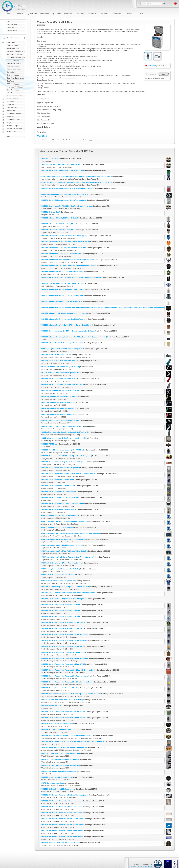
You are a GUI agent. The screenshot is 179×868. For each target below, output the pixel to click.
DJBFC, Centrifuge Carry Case (52, 783)
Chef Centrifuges (13, 90)
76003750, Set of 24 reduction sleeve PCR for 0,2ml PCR (62, 384)
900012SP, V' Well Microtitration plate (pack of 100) (60, 765)
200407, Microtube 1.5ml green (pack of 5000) (58, 408)
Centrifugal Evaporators (15, 78)
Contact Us (92, 14)
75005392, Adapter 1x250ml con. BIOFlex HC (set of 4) (61, 301)
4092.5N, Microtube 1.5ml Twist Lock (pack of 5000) (60, 420)
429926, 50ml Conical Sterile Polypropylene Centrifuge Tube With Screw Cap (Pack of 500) (75, 176)
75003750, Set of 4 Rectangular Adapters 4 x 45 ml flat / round (64, 634)
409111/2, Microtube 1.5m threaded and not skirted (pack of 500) (65, 432)
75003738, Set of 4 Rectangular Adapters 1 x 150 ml (60, 611)
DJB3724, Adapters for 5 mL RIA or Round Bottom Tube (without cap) (67, 557)
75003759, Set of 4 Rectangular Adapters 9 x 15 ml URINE (63, 664)
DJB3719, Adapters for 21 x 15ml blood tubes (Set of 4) (62, 545)
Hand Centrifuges (13, 45)
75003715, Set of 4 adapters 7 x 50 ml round (57, 480)
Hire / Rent (11, 28)
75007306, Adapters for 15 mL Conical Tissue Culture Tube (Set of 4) (67, 325)
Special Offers (12, 31)
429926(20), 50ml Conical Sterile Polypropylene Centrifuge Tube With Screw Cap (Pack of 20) (76, 182)
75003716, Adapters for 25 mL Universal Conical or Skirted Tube (65, 242)
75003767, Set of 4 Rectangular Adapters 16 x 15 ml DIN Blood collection (69, 670)
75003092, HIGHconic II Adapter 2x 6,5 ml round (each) (62, 801)
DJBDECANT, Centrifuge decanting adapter (57, 581)
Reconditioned (12, 25)
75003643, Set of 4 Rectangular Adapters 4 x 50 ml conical (63, 712)
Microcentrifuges (13, 48)
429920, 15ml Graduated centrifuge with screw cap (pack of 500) (65, 194)
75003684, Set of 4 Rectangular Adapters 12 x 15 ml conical (63, 652)
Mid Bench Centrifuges (15, 54)
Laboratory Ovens (13, 120)
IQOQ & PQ (56, 14)
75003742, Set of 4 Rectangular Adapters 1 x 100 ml (60, 616)
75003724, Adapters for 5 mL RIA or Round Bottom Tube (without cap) (67, 260)
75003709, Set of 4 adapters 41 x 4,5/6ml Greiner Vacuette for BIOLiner (68, 331)
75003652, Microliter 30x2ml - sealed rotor (57, 777)
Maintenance (44, 14)
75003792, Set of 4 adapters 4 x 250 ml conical (58, 509)
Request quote (151, 74)
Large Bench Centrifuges (16, 57)
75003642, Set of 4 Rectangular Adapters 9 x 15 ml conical (63, 718)
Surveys (129, 14)
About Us (20, 14)
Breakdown (68, 14)
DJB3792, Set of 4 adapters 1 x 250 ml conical (58, 575)
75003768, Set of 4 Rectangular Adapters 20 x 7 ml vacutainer (64, 676)
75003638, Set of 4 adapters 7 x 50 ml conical (58, 486)
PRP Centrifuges (13, 84)
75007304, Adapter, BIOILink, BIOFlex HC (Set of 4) (60, 218)
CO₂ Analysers (12, 123)
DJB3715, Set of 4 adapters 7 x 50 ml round (57, 527)
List (4, 38)
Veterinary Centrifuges (15, 87)
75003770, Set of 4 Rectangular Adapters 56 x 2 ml (60, 688)
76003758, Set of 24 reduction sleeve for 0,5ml (58, 361)
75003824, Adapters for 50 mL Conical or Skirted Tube (61, 271)
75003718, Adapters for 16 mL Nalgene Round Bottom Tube (63, 248)
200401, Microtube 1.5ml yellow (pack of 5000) (58, 396)
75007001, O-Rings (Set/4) (50, 212)
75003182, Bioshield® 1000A (51, 706)
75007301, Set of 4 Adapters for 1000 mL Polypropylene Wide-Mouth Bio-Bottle (71, 277)
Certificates (117, 14)
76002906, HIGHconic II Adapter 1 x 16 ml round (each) (62, 831)
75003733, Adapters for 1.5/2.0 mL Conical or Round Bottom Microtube (68, 266)
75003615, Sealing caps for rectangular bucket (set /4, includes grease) (68, 593)
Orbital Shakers (12, 99)
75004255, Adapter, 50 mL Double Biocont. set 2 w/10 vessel (64, 313)
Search (9, 137)
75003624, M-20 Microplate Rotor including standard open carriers (66, 735)
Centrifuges (11, 42)
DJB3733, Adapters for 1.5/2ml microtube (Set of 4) (60, 569)
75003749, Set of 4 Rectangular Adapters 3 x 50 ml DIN (62, 628)
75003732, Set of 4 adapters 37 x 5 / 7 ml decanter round (62, 503)
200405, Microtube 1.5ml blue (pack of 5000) (57, 402)
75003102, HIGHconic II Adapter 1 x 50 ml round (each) (62, 837)
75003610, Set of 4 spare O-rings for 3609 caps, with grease (63, 462)
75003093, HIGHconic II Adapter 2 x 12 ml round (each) (62, 807)
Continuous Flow (13, 66)
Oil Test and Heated (14, 63)
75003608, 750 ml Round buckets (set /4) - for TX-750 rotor (63, 450)
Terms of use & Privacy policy (142, 867)
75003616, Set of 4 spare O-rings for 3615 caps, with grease (63, 599)
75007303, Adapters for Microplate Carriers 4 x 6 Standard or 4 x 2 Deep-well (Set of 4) (74, 337)
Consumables (12, 108)
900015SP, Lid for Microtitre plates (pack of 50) (58, 771)
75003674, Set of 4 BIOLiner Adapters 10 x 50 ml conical (62, 170)
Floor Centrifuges (13, 60)
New (8, 22)
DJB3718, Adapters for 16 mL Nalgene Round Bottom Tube (63, 539)
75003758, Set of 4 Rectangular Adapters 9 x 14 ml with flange (64, 658)
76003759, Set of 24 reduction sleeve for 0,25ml (59, 379)
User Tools (80, 14)
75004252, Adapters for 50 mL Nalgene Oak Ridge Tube (62, 319)
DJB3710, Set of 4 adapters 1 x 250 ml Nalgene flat (60, 515)
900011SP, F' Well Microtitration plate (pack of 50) (60, 759)
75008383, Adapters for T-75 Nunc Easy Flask (58, 224)
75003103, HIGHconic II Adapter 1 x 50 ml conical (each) (62, 825)
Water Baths (11, 111)
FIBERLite (10, 105)
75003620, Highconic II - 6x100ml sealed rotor (58, 789)
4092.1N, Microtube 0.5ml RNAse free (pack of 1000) (61, 373)
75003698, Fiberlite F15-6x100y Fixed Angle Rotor (60, 843)
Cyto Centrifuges (13, 75)
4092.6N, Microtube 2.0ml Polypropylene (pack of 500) (61, 426)
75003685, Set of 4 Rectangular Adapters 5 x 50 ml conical (63, 622)
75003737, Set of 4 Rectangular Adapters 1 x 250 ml (60, 605)
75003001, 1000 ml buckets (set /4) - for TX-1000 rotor (61, 164)
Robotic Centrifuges (14, 69)
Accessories (11, 102)
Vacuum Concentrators (15, 96)
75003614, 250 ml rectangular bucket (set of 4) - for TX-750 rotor (65, 587)
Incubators (11, 117)
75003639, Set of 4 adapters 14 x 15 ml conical (58, 492)
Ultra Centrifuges (13, 93)
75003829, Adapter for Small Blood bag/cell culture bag (62, 343)
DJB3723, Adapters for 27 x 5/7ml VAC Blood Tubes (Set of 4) (64, 551)
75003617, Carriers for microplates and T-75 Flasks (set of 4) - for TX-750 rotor (71, 694)
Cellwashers (11, 72)
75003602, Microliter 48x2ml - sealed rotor (57, 724)
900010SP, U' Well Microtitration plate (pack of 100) (60, 753)
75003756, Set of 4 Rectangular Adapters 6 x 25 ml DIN (62, 646)
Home (8, 14)
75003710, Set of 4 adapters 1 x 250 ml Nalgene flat (60, 468)
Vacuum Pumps (12, 126)
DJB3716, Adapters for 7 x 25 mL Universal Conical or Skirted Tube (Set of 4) (70, 533)
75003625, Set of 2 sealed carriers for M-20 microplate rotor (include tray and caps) (72, 741)
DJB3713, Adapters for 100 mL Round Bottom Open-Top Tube (64, 521)
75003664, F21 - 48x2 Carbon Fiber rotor (56, 730)
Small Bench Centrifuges (16, 51)
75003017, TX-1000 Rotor (50, 158)
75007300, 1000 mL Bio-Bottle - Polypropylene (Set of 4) (62, 283)
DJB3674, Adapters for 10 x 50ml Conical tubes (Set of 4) (62, 349)
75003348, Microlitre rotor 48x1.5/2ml (55, 355)
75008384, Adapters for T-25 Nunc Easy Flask (58, 230)
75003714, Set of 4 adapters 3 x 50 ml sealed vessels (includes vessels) (68, 474)
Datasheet (151, 66)
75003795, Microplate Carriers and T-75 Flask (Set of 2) (62, 700)
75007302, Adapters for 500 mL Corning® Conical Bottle (62, 295)
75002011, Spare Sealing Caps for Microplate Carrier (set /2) (64, 747)
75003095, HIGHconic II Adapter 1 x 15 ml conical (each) (62, 819)
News (141, 14)
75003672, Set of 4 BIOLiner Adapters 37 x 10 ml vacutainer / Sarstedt (67, 188)
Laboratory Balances (14, 114)
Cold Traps (11, 81)
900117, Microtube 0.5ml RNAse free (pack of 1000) (60, 367)
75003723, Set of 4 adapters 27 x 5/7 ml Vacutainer (60, 498)
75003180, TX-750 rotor (49, 444)
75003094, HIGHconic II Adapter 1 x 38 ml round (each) (62, 813)
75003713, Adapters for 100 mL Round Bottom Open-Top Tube (64, 236)
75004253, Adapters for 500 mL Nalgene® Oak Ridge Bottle (63, 289)
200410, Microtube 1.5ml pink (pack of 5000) (57, 414)
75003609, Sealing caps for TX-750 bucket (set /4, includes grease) (66, 456)
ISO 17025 (105, 14)
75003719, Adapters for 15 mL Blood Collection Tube (61, 254)
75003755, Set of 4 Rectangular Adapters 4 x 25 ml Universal (64, 640)
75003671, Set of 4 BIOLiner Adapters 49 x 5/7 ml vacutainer (64, 200)
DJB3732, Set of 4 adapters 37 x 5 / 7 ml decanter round (62, 563)
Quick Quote (32, 14)
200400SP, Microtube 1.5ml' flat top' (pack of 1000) (60, 390)
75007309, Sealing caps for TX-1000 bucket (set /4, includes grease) (67, 206)
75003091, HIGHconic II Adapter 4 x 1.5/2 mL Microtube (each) (64, 795)
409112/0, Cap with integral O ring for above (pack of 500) (63, 438)
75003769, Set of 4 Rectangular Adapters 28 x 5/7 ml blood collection (67, 682)
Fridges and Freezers (14, 129)
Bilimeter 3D (11, 132)
